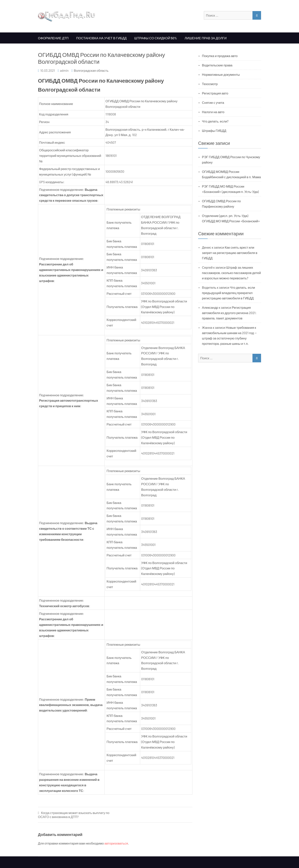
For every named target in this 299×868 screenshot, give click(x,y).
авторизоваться (116, 843)
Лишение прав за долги (206, 38)
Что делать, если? (215, 121)
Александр (210, 307)
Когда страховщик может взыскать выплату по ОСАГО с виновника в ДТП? (74, 815)
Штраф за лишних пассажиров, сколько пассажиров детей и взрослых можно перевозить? (231, 273)
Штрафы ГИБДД (214, 131)
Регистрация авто (215, 93)
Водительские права (217, 65)
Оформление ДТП (53, 38)
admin (64, 70)
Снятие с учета (213, 102)
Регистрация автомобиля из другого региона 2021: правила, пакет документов (229, 313)
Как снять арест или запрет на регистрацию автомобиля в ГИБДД (230, 253)
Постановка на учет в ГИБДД (101, 38)
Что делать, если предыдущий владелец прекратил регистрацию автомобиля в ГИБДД (228, 293)
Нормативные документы (221, 74)
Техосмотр (210, 84)
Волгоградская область (91, 70)
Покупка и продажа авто (220, 56)
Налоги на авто (213, 112)
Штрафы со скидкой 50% (156, 38)
